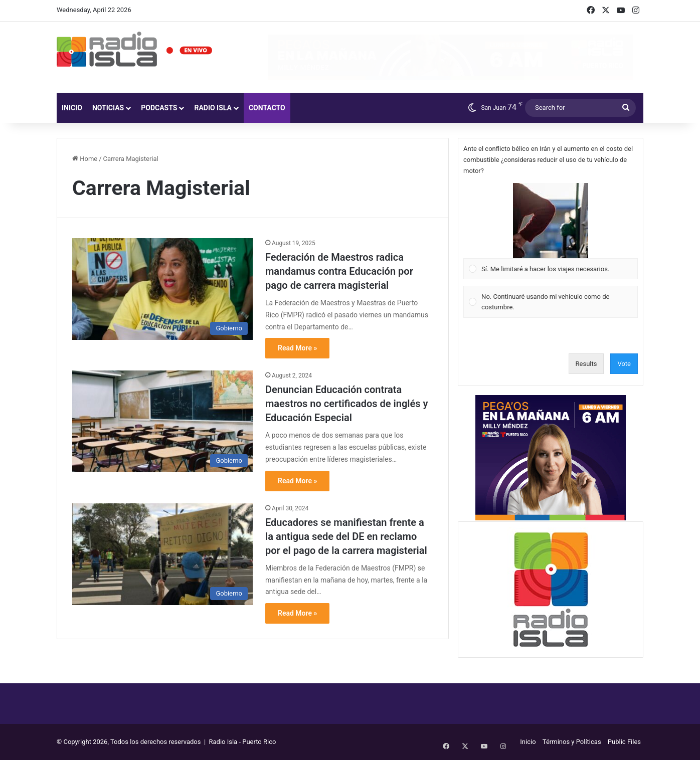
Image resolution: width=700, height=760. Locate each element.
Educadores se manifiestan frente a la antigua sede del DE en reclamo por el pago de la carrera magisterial (346, 536)
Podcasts (159, 108)
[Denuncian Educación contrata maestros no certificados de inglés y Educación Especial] (162, 421)
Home (85, 159)
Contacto (267, 108)
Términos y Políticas (572, 742)
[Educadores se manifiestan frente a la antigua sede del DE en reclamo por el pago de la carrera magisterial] (162, 554)
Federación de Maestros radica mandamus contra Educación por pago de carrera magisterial (339, 271)
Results (586, 364)
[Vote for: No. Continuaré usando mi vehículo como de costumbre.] (551, 302)
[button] (551, 221)
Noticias (108, 108)
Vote (624, 364)
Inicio (72, 108)
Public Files (624, 742)
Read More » (297, 348)
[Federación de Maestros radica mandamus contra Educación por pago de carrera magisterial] (162, 289)
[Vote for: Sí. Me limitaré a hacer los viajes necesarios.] (551, 231)
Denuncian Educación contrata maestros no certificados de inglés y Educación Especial (346, 404)
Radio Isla (213, 108)
